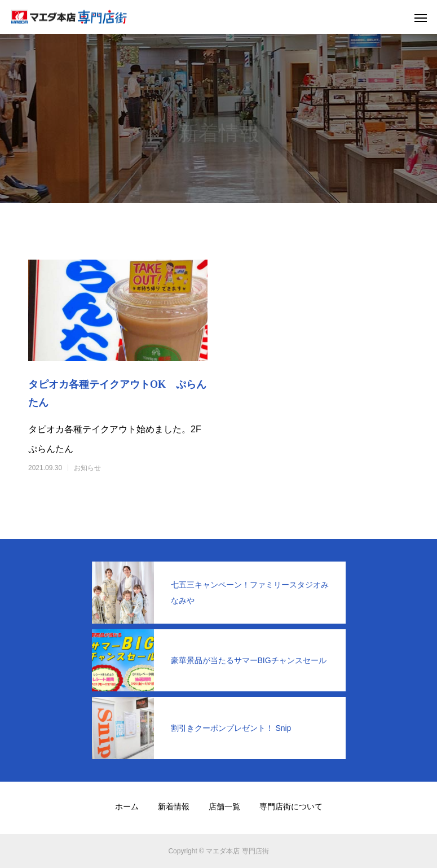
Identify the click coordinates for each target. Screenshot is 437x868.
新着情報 (174, 806)
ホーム (127, 806)
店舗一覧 (224, 806)
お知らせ (87, 468)
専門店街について (291, 806)
